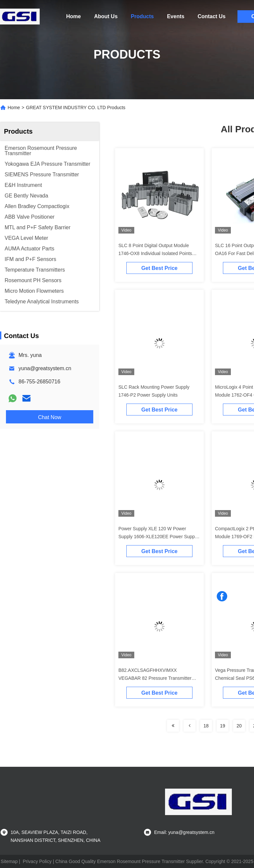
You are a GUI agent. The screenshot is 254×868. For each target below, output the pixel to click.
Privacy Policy (37, 861)
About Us (106, 16)
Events (176, 16)
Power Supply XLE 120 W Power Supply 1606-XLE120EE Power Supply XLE (158, 537)
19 (223, 726)
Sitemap (9, 861)
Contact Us (211, 16)
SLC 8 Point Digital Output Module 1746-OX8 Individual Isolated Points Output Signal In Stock (155, 253)
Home (73, 16)
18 (206, 726)
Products (142, 16)
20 (239, 726)
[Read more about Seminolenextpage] (173, 726)
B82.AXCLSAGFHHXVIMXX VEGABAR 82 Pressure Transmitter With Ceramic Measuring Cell (155, 678)
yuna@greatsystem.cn (45, 368)
